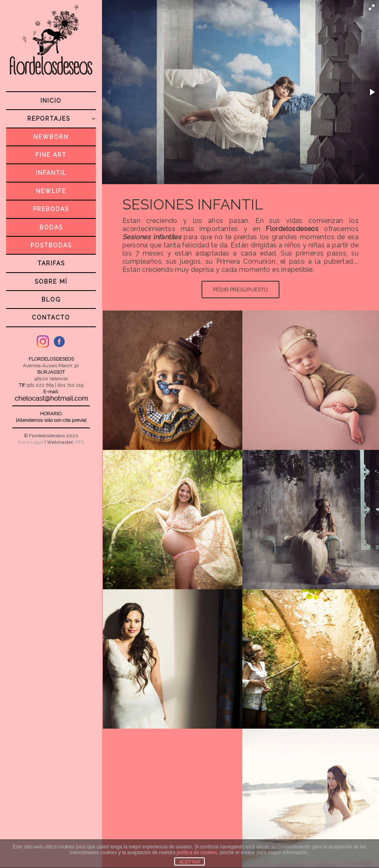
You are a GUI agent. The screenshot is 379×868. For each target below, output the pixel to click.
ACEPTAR (189, 862)
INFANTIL (51, 173)
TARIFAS (51, 263)
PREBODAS (51, 209)
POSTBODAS (51, 245)
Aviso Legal (31, 442)
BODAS (51, 227)
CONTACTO (51, 317)
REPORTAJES (62, 119)
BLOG (51, 300)
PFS (80, 442)
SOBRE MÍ (51, 282)
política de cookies (197, 853)
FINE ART (51, 155)
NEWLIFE (51, 191)
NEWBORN (51, 137)
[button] (372, 7)
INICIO (51, 101)
